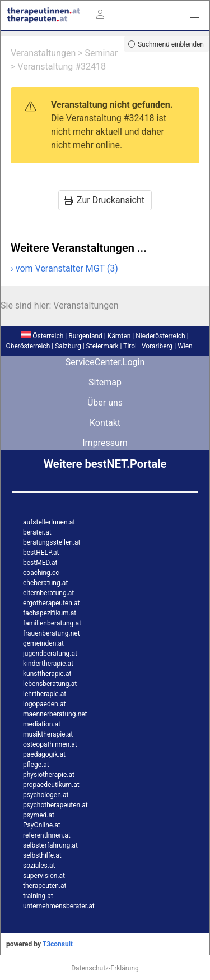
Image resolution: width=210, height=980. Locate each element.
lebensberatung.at (50, 684)
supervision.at (44, 876)
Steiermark (102, 346)
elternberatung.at (48, 593)
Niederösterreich (160, 336)
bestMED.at (40, 563)
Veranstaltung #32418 (62, 66)
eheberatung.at (45, 583)
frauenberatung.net (52, 633)
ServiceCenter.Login (105, 362)
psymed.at (39, 815)
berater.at (37, 532)
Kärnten (119, 336)
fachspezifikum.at (50, 613)
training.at (38, 896)
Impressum (105, 443)
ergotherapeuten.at (51, 603)
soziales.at (39, 866)
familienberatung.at (52, 623)
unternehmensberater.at (59, 906)
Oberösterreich (28, 346)
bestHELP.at (41, 553)
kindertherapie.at (48, 664)
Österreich (42, 336)
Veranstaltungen (43, 53)
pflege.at (36, 765)
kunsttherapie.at (47, 674)
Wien (185, 346)
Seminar (102, 53)
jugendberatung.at (50, 654)
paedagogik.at (44, 754)
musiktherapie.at (48, 734)
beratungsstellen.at (52, 542)
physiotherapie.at (49, 775)
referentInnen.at (47, 835)
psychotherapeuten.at (55, 805)
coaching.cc (41, 573)
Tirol (130, 346)
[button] (195, 15)
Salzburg (68, 346)
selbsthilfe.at (42, 855)
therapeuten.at (45, 886)
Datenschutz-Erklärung (105, 968)
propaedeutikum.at (51, 785)
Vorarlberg (157, 346)
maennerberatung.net (55, 714)
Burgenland (85, 336)
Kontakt (105, 423)
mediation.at (42, 724)
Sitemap (105, 382)
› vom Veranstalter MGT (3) (64, 268)
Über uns (105, 402)
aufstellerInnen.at (49, 522)
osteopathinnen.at (50, 744)
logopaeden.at (44, 704)
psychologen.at (46, 795)
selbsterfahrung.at (50, 845)
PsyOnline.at (42, 825)
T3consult (58, 944)
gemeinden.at (43, 643)
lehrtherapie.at (45, 694)
